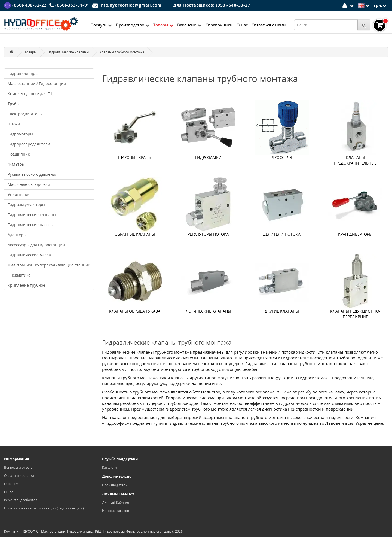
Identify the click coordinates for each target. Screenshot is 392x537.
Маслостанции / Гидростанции (37, 84)
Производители (115, 485)
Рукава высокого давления (33, 174)
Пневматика (19, 275)
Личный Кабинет (116, 503)
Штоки (14, 124)
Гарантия (12, 484)
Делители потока (282, 234)
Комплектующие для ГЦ (30, 94)
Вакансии (189, 25)
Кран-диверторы (355, 234)
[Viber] (25, 5)
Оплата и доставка (19, 476)
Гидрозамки (208, 157)
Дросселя (282, 157)
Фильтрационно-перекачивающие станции (49, 265)
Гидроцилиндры (23, 73)
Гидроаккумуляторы (26, 204)
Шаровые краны (135, 157)
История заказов (116, 511)
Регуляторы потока (208, 234)
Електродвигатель (25, 114)
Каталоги (109, 467)
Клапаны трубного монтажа (122, 52)
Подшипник (19, 154)
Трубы (13, 104)
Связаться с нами (269, 25)
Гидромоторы (20, 134)
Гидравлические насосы (30, 225)
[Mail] (127, 5)
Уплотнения (19, 194)
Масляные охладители (29, 184)
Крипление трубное (26, 285)
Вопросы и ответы (19, 467)
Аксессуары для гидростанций (36, 245)
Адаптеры (17, 235)
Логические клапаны (208, 311)
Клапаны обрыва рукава (135, 311)
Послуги (101, 25)
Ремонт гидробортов (21, 500)
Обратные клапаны (135, 234)
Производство (133, 25)
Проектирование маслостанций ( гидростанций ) (44, 508)
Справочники (219, 25)
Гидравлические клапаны (68, 52)
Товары (163, 25)
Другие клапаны (282, 311)
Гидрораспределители (29, 144)
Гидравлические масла (29, 255)
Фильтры (16, 164)
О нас (242, 25)
